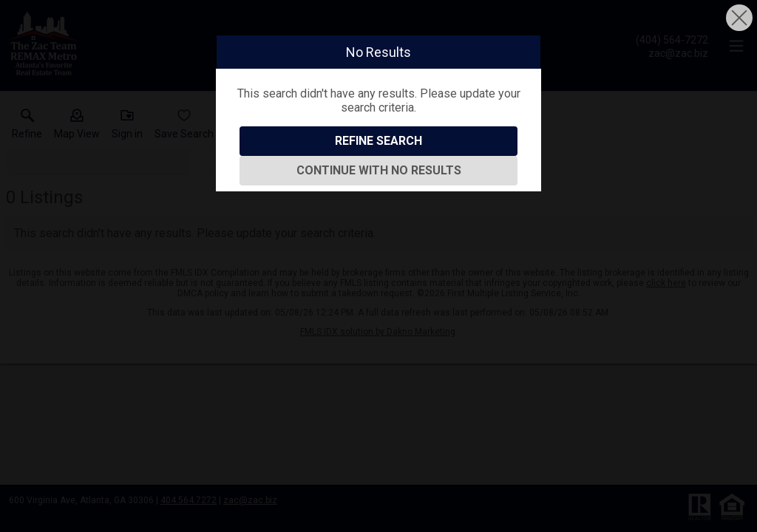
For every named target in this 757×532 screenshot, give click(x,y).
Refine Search (378, 141)
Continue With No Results (379, 170)
